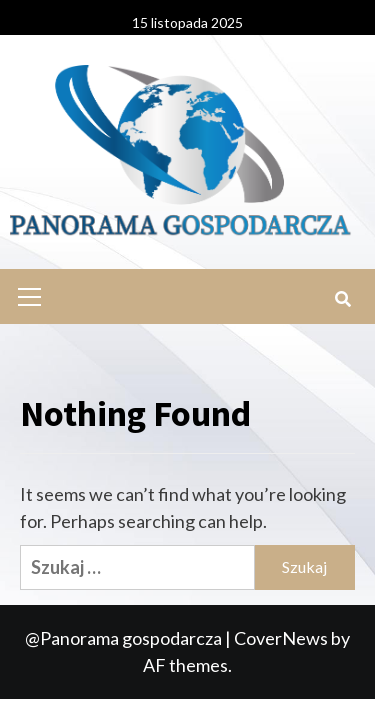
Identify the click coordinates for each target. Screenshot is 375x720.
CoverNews (281, 638)
